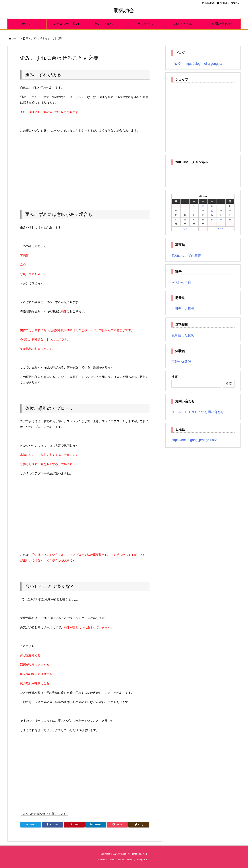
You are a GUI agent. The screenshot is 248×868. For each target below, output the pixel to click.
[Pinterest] (74, 825)
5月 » (221, 229)
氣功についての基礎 (186, 256)
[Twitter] (31, 825)
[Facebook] (53, 825)
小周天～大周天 (183, 309)
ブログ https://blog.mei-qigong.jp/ (197, 64)
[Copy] (139, 825)
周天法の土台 (181, 282)
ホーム (15, 38)
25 (221, 220)
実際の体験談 (181, 362)
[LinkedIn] (96, 825)
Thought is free (143, 860)
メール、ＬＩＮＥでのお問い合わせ (198, 412)
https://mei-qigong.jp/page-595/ (194, 440)
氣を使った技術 (183, 335)
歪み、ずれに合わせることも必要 (44, 38)
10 (212, 211)
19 (230, 215)
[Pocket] (117, 825)
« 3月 (185, 229)
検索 (175, 377)
